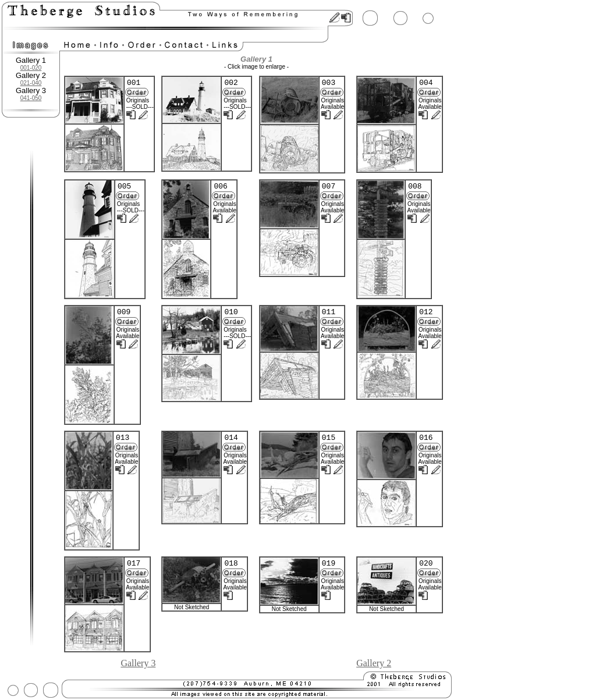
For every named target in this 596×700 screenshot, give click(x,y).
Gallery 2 (374, 663)
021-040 (31, 83)
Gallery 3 (138, 663)
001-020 (31, 68)
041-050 (31, 98)
